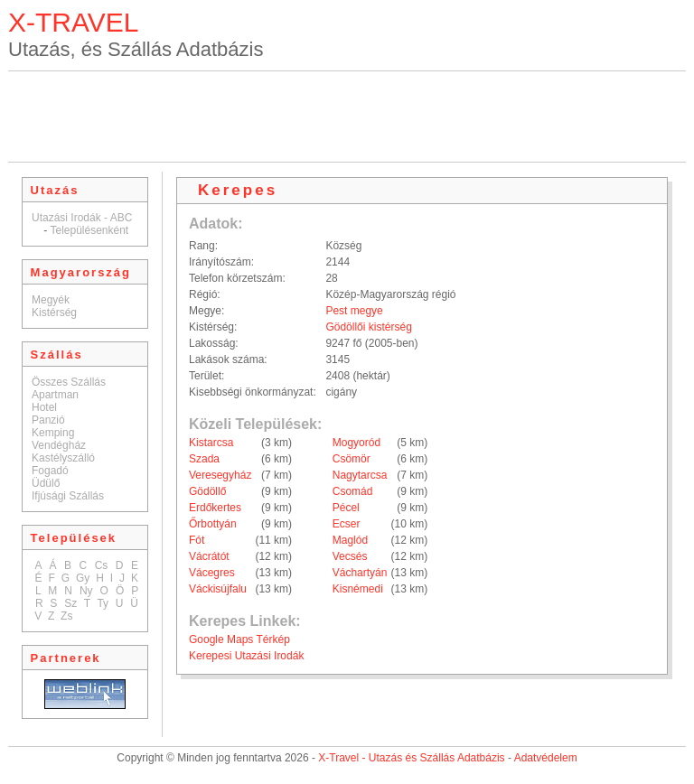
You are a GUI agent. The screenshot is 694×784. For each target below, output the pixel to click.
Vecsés (350, 556)
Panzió (48, 420)
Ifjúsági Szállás (68, 496)
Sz (70, 603)
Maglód (350, 540)
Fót (197, 540)
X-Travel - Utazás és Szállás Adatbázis (411, 758)
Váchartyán (360, 573)
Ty (103, 603)
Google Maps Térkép (239, 639)
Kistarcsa (211, 443)
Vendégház (59, 445)
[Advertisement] (347, 117)
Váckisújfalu (218, 589)
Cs (102, 565)
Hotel (44, 407)
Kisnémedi (358, 589)
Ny (86, 591)
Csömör (352, 459)
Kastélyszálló (63, 458)
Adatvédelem (546, 758)
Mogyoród (356, 443)
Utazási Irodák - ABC (82, 218)
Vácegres (212, 573)
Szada (204, 459)
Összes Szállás (69, 382)
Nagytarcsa (360, 475)
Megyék (51, 300)
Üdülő (46, 483)
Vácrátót (209, 556)
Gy (83, 578)
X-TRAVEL (73, 22)
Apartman (55, 395)
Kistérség (54, 313)
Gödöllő (207, 491)
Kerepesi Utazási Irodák (246, 656)
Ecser (347, 524)
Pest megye (354, 311)
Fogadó (50, 471)
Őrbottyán (213, 524)
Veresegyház (220, 475)
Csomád (353, 491)
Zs (66, 616)
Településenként (89, 230)
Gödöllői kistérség (368, 327)
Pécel (346, 508)
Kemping (53, 433)
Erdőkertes (215, 508)
